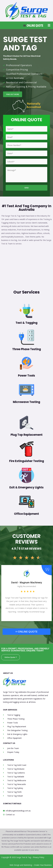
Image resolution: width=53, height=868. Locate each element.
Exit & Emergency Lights (26, 487)
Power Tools (26, 376)
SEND (26, 188)
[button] (49, 25)
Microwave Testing (26, 402)
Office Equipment (26, 514)
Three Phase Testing (27, 349)
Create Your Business (43, 865)
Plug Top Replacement (27, 435)
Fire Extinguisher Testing (27, 461)
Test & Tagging (26, 323)
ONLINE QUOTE (26, 632)
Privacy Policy (39, 857)
